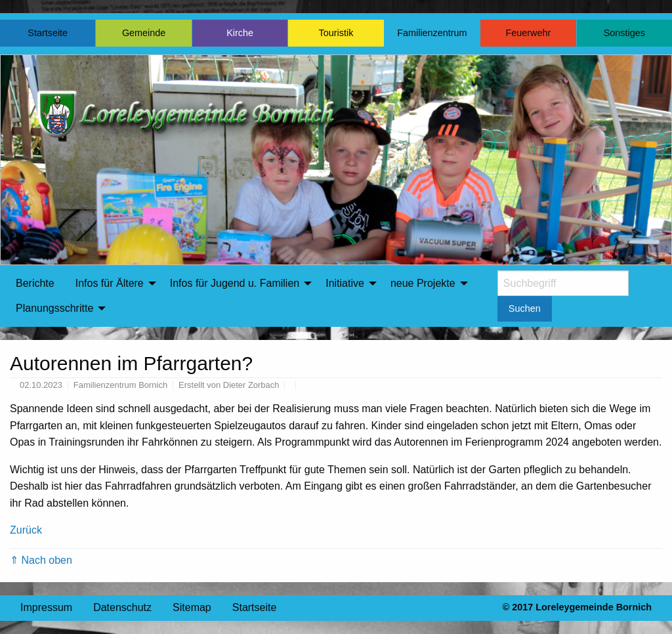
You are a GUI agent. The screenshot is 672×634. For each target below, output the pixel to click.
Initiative (345, 283)
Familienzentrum (432, 33)
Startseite (48, 33)
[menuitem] (35, 284)
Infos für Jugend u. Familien (235, 283)
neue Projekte (423, 283)
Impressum (46, 607)
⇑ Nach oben (41, 560)
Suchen (525, 308)
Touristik (336, 33)
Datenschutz (122, 607)
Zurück (26, 530)
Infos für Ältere (110, 283)
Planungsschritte (54, 308)
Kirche (240, 33)
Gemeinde (144, 33)
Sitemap (192, 607)
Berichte (35, 283)
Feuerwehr (528, 33)
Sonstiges (624, 33)
